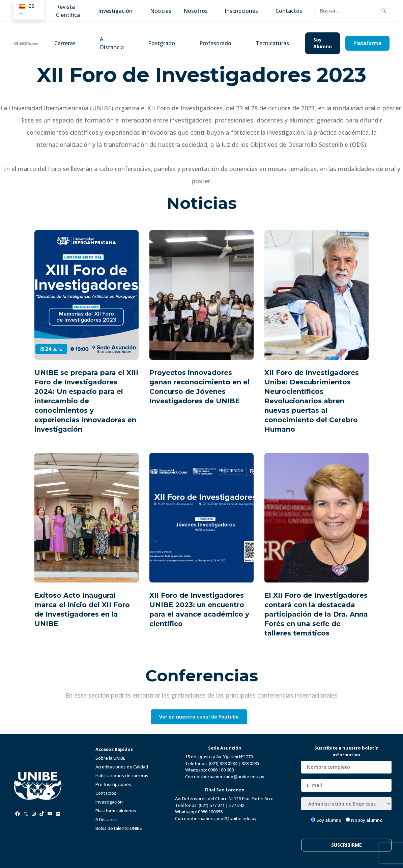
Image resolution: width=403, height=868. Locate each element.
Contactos (106, 793)
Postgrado (162, 43)
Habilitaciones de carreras (122, 776)
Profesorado (215, 43)
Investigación (109, 802)
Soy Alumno (323, 43)
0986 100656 (210, 812)
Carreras (65, 43)
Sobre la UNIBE (110, 758)
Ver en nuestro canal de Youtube (199, 717)
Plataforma (367, 43)
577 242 (237, 805)
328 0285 (250, 763)
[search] (346, 11)
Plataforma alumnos (116, 811)
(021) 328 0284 (223, 763)
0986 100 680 (221, 770)
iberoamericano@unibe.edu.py (233, 777)
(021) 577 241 (212, 805)
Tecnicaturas (272, 43)
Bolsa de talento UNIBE (119, 828)
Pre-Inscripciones (113, 784)
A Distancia (112, 43)
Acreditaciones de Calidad (122, 767)
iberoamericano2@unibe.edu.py (224, 818)
